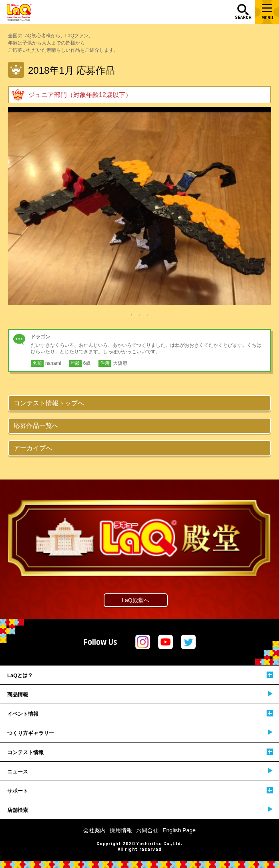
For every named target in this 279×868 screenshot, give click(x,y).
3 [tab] (148, 315)
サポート (140, 790)
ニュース (140, 771)
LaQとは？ (140, 675)
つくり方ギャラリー (140, 733)
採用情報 (121, 830)
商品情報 (140, 694)
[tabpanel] (139, 206)
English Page (179, 830)
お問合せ (147, 830)
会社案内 (94, 830)
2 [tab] (140, 315)
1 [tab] (132, 315)
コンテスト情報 (140, 752)
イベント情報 (140, 713)
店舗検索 (140, 810)
